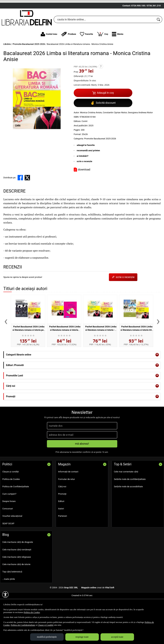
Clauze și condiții (11, 490)
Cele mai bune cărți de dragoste (18, 561)
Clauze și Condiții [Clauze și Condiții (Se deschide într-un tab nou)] (46, 625)
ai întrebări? (83, 174)
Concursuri (8, 527)
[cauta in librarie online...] (104, 38)
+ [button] (157, 373)
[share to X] (27, 196)
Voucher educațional (12, 535)
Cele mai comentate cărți (126, 490)
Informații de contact (68, 490)
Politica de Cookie (11, 498)
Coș (103, 53)
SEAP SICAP (8, 542)
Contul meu (49, 53)
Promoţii (62, 512)
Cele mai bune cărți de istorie (16, 583)
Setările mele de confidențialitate (130, 498)
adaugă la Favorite (86, 164)
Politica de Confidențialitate (16, 505)
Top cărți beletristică (12, 590)
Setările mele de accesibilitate (128, 505)
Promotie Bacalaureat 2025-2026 (100, 157)
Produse (69, 53)
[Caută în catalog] (159, 38)
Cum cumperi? (9, 512)
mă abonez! (82, 462)
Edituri (61, 520)
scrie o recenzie (84, 180)
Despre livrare (9, 520)
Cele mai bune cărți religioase (17, 575)
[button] (118, 53)
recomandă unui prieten (88, 169)
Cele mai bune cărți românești (17, 568)
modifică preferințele (47, 637)
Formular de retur (67, 498)
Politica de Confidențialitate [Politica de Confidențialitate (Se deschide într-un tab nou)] (23, 625)
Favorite (86, 53)
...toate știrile (9, 598)
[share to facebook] (20, 196)
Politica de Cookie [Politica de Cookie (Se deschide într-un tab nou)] (32, 612)
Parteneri (63, 535)
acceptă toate (117, 637)
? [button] (101, 85)
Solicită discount (103, 121)
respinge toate (82, 637)
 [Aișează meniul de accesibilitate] (5, 594)
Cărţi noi (62, 505)
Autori (61, 527)
